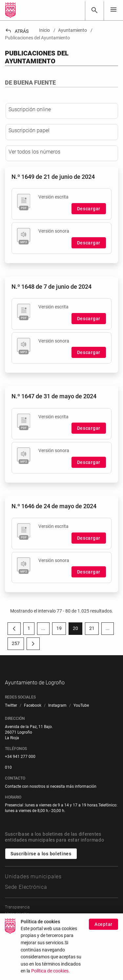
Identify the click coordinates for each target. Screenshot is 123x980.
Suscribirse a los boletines (41, 894)
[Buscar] (94, 10)
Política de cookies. (51, 971)
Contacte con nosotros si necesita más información (51, 827)
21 (94, 659)
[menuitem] (11, 746)
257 (18, 674)
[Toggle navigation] (113, 10)
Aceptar (103, 924)
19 (61, 659)
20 (78, 659)
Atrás (17, 31)
